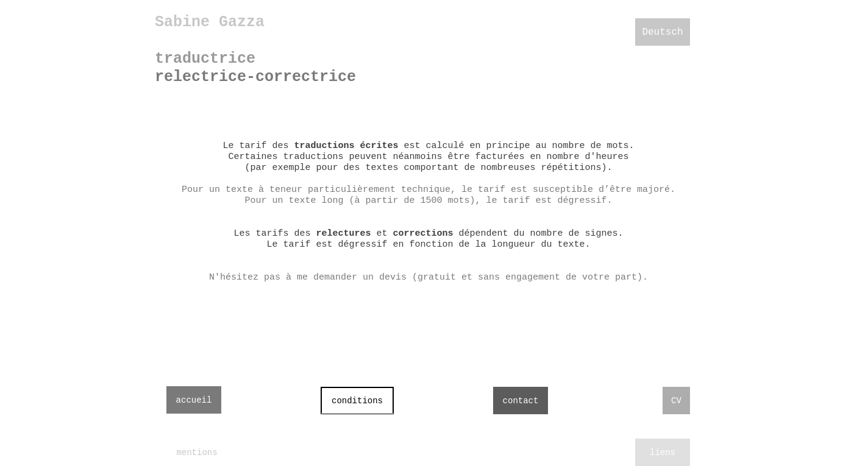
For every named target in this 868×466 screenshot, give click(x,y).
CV (676, 401)
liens (663, 453)
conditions (357, 401)
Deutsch (662, 32)
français (663, 60)
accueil (194, 400)
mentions (197, 453)
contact (521, 401)
